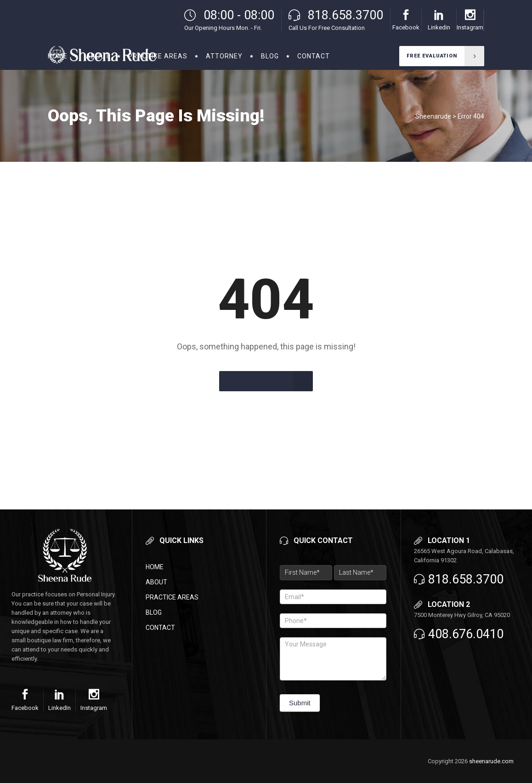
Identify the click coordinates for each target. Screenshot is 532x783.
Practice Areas (172, 597)
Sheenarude (433, 116)
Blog (154, 612)
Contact (160, 628)
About (156, 582)
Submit (300, 703)
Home (155, 567)
